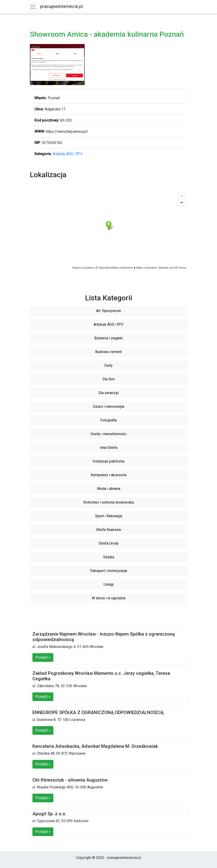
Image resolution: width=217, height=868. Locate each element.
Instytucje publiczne (109, 461)
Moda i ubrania (109, 489)
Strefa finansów (109, 530)
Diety (108, 365)
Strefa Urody (109, 543)
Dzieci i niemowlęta (108, 407)
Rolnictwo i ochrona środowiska (108, 502)
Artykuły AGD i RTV (67, 154)
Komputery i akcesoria (109, 475)
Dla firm (109, 379)
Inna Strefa (109, 448)
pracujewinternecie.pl (61, 6)
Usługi (109, 584)
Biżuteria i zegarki (108, 338)
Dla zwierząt (108, 393)
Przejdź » (43, 657)
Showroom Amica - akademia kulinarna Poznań (107, 34)
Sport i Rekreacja (109, 516)
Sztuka (109, 557)
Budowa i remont (108, 352)
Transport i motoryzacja (108, 571)
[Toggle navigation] (33, 7)
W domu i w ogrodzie (109, 598)
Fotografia (108, 420)
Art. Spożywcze (108, 311)
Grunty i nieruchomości (108, 434)
